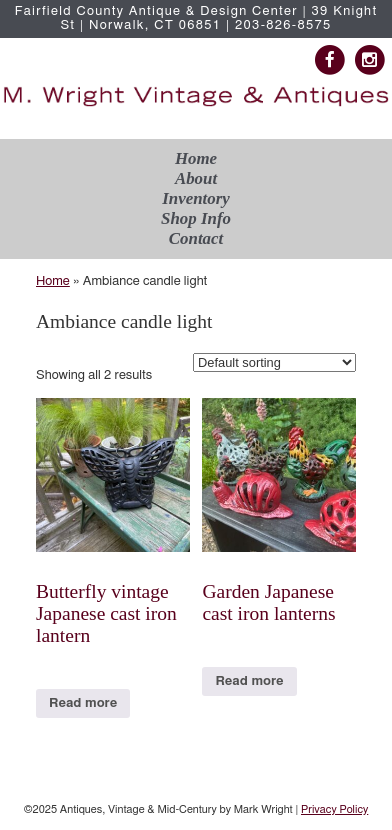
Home (196, 158)
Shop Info (196, 218)
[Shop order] (274, 362)
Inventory (196, 198)
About (196, 178)
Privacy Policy (334, 809)
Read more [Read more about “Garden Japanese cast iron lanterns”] (249, 681)
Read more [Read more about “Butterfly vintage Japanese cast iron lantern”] (83, 703)
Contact (196, 238)
